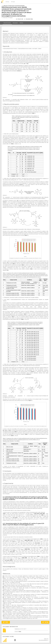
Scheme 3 (5, 202)
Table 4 (25, 314)
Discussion (15, 23)
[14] (10, 430)
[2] (10, 57)
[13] (6, 430)
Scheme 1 (19, 71)
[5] (24, 64)
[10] (48, 66)
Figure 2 (30, 400)
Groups (13, 2)
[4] (11, 61)
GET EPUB (45, 622)
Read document (7, 23)
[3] (12, 60)
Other (20, 632)
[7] (40, 66)
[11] (18, 201)
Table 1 (34, 113)
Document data (28, 19)
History (21, 23)
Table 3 (14, 264)
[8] (42, 66)
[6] (28, 64)
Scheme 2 (22, 184)
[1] (43, 54)
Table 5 (16, 432)
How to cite (20, 19)
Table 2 (37, 137)
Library (7, 2)
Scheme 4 (33, 372)
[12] (3, 430)
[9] (44, 66)
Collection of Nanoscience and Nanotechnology (14, 6)
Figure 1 (26, 235)
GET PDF (6, 622)
